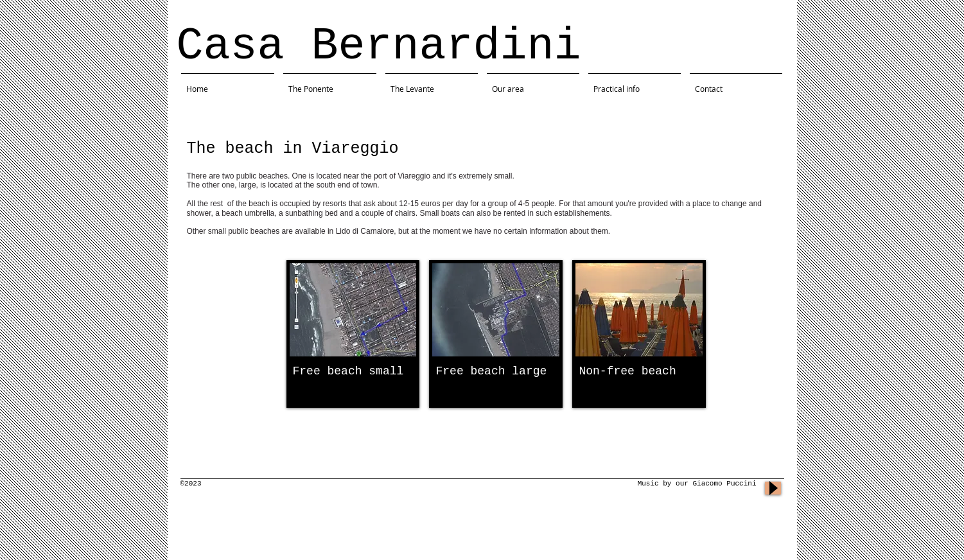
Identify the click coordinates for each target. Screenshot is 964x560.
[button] (353, 334)
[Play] (773, 488)
